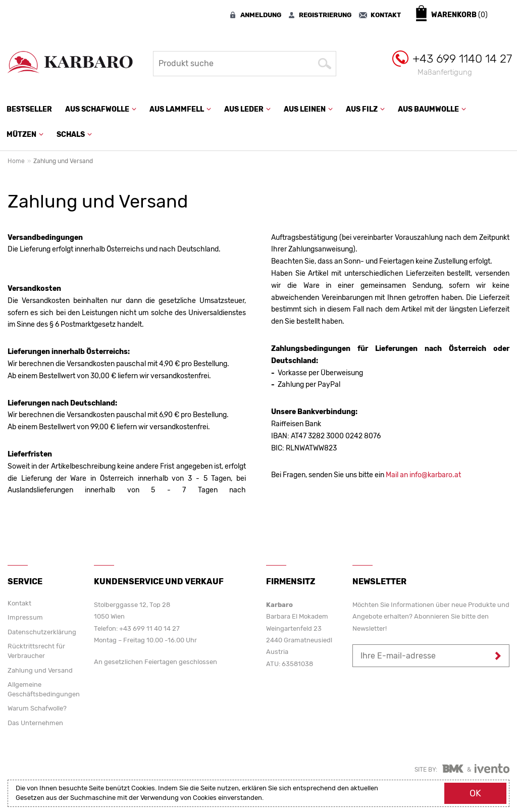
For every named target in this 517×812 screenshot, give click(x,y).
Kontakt (19, 603)
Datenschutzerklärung (42, 632)
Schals (74, 135)
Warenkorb (459, 15)
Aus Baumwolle (432, 109)
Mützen (25, 135)
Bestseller (29, 109)
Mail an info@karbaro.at (423, 475)
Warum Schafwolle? (37, 708)
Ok (475, 793)
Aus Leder (247, 109)
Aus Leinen (308, 109)
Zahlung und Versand (40, 670)
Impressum (25, 617)
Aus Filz (365, 109)
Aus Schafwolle (101, 109)
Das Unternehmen (35, 723)
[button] (133, 108)
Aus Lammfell (180, 109)
